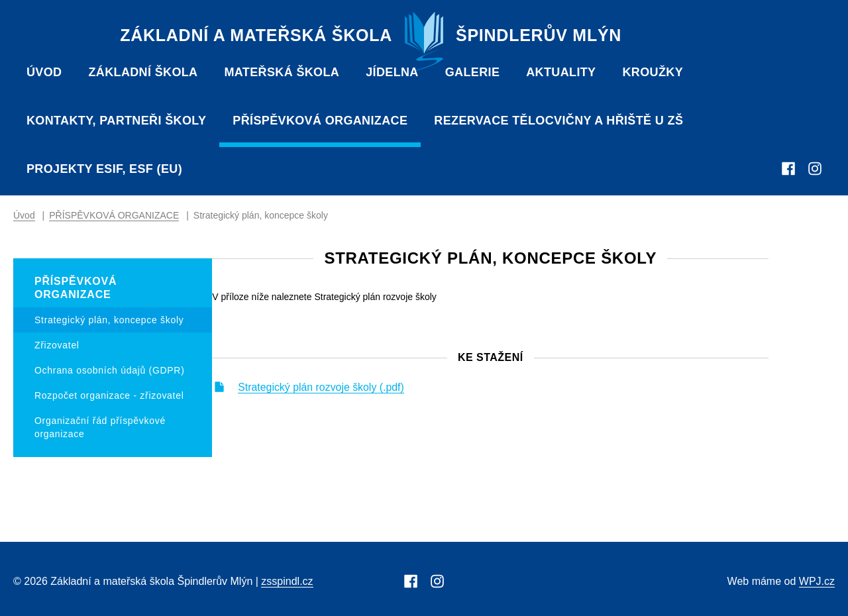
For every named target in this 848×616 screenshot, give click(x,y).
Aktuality (561, 72)
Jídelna (392, 72)
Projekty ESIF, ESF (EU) (104, 169)
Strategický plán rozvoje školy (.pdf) (391, 389)
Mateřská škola (282, 72)
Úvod (44, 72)
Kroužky (653, 72)
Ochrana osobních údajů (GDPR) (110, 370)
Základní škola (143, 72)
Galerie (473, 72)
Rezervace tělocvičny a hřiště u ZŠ (558, 121)
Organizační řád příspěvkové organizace (100, 427)
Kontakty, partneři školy (116, 121)
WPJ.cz (817, 581)
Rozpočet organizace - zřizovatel (109, 395)
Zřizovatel (57, 345)
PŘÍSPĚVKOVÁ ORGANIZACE (320, 121)
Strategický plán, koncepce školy (109, 320)
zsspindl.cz (287, 581)
